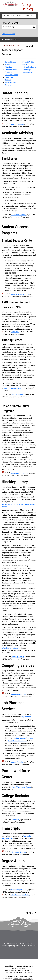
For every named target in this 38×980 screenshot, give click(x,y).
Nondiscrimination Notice (14, 970)
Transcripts (27, 70)
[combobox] (19, 16)
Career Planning (11, 62)
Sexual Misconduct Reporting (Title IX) (19, 972)
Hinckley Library (11, 75)
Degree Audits (28, 72)
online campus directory (24, 738)
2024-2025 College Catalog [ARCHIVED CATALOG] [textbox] (19, 16)
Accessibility (9, 966)
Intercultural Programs (20, 473)
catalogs (10, 976)
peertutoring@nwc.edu (12, 388)
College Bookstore (29, 67)
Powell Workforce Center (17, 741)
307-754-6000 (31, 946)
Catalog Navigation (11, 39)
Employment (26, 717)
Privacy (28, 970)
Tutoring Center (17, 394)
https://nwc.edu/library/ (11, 648)
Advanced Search (8, 34)
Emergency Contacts (18, 968)
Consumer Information (23, 966)
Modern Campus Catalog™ (23, 979)
